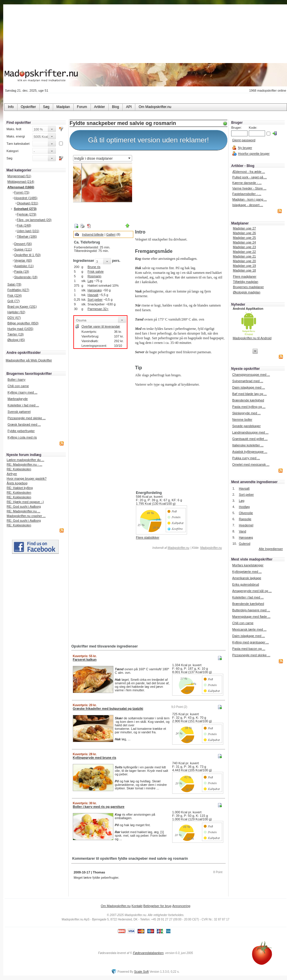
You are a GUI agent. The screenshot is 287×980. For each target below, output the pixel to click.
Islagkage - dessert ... (248, 205)
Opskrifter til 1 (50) (27, 255)
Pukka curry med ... (246, 458)
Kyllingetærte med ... (247, 572)
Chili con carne (18, 386)
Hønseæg (95, 290)
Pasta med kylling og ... (249, 407)
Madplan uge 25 (244, 238)
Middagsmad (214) (21, 182)
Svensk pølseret (19, 412)
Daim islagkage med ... (249, 387)
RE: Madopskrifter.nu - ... (25, 464)
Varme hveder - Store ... (249, 188)
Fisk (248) (24, 225)
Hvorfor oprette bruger (254, 154)
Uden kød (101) (28, 231)
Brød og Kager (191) (22, 307)
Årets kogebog (17, 483)
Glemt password (244, 140)
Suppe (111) (23, 249)
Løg (90, 281)
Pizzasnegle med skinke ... (27, 418)
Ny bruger (245, 148)
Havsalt (93, 295)
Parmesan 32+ (98, 309)
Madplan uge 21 (244, 256)
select (130, 158)
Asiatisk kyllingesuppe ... (250, 452)
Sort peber (95, 300)
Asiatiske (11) (24, 266)
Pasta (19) (22, 271)
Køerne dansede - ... (247, 183)
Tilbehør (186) (27, 236)
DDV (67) (14, 318)
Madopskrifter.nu (179, 548)
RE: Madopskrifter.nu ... (24, 511)
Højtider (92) (16, 312)
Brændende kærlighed (248, 400)
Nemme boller (242, 419)
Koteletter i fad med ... (23, 405)
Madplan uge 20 (244, 261)
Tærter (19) (15, 334)
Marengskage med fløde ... (251, 617)
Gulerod (244, 544)
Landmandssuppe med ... (250, 432)
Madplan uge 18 (244, 270)
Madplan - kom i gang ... (250, 199)
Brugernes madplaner (248, 287)
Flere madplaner (245, 276)
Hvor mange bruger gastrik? (27, 478)
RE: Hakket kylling (20, 488)
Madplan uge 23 (244, 247)
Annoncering (181, 906)
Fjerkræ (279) (27, 214)
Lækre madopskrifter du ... (25, 460)
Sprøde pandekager (247, 426)
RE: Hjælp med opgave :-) (25, 502)
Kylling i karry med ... (23, 392)
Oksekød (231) (28, 203)
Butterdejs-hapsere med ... (251, 610)
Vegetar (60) (23, 260)
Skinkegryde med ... (247, 413)
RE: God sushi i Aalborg (24, 506)
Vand (242, 531)
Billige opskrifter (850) (23, 323)
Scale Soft (141, 972)
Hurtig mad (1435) (20, 329)
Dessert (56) (23, 244)
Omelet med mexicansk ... (251, 464)
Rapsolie (245, 519)
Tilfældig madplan (245, 282)
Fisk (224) (14, 295)
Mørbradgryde (18, 399)
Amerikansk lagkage (247, 578)
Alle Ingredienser (271, 549)
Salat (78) (14, 284)
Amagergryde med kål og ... (252, 591)
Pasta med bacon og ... (249, 649)
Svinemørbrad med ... (248, 381)
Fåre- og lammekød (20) (34, 220)
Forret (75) (22, 192)
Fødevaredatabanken (148, 953)
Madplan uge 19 (244, 266)
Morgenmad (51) (19, 176)
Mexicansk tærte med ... (249, 629)
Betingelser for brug (157, 906)
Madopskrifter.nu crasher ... (26, 516)
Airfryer (12, 474)
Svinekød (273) (25, 209)
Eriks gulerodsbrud (245, 584)
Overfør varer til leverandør (101, 326)
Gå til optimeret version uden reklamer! (148, 140)
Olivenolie (246, 513)
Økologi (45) (16, 340)
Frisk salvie (96, 271)
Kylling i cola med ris (22, 437)
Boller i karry (17, 380)
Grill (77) (13, 301)
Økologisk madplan (247, 292)
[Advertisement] (180, 191)
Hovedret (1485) (26, 198)
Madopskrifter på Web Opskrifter (29, 360)
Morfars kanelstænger (248, 565)
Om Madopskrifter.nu (116, 906)
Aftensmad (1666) (21, 187)
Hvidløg (244, 507)
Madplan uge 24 (244, 242)
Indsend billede (93, 234)
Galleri (111, 234)
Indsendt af (171, 548)
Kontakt (137, 906)
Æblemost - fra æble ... (249, 172)
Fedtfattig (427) (18, 290)
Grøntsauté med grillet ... (250, 439)
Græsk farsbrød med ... (24, 424)
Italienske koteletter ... (248, 445)
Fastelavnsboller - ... (247, 194)
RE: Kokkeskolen (19, 469)
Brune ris (94, 267)
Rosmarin (95, 276)
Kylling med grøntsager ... (250, 642)
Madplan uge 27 (244, 228)
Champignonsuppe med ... (251, 375)
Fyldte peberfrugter (21, 431)
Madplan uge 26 (244, 233)
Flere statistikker (148, 537)
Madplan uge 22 (244, 252)
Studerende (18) (26, 277)
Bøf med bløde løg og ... (250, 394)
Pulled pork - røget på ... (250, 177)
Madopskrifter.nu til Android (252, 338)
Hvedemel (246, 525)
